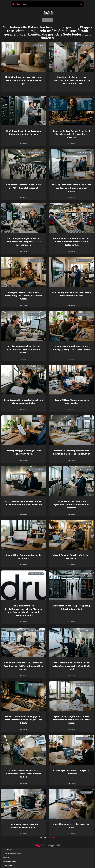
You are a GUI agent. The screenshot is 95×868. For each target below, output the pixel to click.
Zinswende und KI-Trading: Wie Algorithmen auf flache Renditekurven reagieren (72, 504)
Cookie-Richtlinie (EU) (9, 866)
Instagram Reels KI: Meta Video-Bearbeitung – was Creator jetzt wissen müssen (23, 296)
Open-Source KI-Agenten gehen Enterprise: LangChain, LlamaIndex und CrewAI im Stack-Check (72, 80)
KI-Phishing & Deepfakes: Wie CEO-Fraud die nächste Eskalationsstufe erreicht (24, 349)
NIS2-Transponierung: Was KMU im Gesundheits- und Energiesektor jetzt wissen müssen (23, 242)
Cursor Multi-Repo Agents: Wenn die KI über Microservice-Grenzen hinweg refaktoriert (71, 134)
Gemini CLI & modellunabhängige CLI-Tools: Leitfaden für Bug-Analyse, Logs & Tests (23, 720)
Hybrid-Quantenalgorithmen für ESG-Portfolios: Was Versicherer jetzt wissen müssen (72, 720)
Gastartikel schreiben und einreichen (13, 854)
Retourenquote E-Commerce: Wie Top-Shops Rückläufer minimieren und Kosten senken (71, 242)
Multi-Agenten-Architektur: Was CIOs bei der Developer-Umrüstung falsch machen (72, 188)
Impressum (6, 858)
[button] (56, 4)
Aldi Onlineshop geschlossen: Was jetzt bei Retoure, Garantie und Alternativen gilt (24, 80)
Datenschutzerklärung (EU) (10, 862)
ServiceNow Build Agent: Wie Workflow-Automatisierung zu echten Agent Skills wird (72, 666)
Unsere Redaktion (8, 850)
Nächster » (51, 837)
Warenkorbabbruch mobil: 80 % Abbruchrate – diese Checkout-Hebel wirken (24, 774)
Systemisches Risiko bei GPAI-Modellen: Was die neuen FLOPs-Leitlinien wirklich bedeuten (23, 666)
